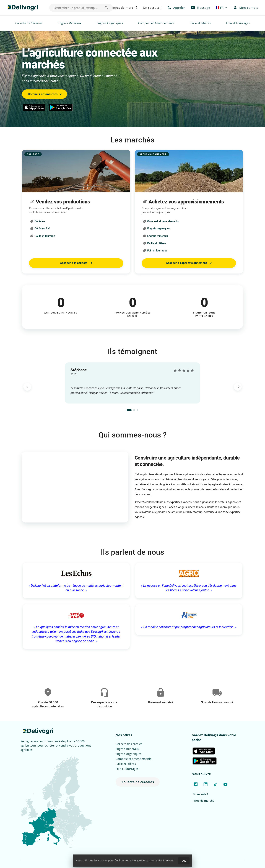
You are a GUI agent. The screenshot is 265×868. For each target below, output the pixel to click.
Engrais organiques (129, 754)
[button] (222, 8)
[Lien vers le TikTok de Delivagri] (215, 784)
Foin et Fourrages (238, 23)
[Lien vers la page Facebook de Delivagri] (196, 784)
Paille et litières (126, 764)
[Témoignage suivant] (238, 387)
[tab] (129, 410)
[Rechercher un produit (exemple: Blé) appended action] (106, 8)
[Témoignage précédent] (27, 387)
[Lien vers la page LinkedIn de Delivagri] (206, 784)
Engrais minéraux (127, 749)
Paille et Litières (200, 23)
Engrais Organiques (110, 23)
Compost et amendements (134, 759)
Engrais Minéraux (70, 23)
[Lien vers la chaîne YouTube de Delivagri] (225, 784)
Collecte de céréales (129, 744)
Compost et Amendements (156, 23)
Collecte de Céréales (29, 23)
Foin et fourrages (127, 769)
